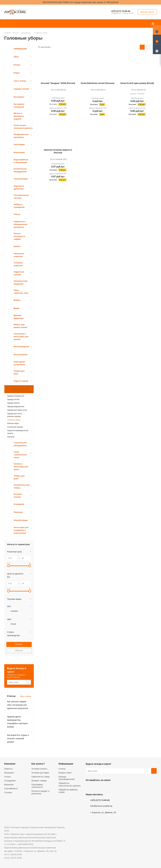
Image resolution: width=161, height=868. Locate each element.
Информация (66, 764)
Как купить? (38, 764)
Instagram (103, 787)
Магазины (9, 773)
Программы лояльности (37, 786)
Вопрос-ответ (65, 773)
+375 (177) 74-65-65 (121, 11)
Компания (10, 764)
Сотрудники (10, 781)
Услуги (7, 777)
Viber (117, 787)
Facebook (96, 787)
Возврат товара (39, 781)
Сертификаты (11, 788)
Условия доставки (40, 773)
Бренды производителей (67, 778)
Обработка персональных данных (70, 784)
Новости (8, 769)
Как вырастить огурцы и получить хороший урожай (18, 738)
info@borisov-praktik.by (101, 806)
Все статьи (26, 696)
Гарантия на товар (40, 777)
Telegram (110, 787)
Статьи (62, 769)
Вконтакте (89, 787)
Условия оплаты (39, 769)
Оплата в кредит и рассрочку (40, 792)
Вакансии (9, 784)
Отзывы (8, 792)
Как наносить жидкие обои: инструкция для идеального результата (18, 705)
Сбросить (19, 650)
